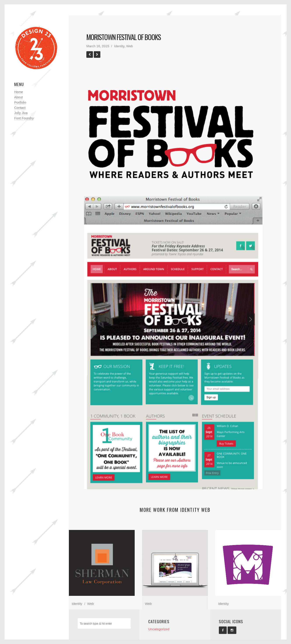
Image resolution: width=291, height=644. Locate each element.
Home (19, 92)
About (18, 97)
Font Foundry (24, 118)
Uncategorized (159, 629)
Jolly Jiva (21, 113)
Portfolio (20, 102)
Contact (20, 108)
